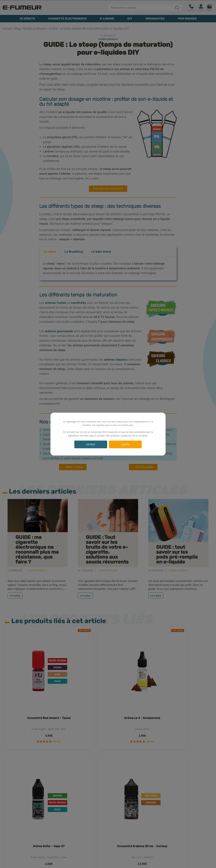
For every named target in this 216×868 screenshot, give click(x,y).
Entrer (91, 444)
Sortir (125, 444)
